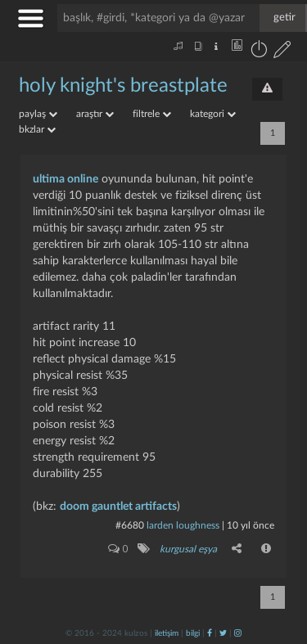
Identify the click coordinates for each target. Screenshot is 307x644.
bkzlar (37, 129)
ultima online (65, 179)
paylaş (38, 114)
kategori (213, 114)
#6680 (130, 525)
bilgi (193, 633)
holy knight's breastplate (123, 86)
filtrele (152, 114)
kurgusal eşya (188, 549)
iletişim (167, 633)
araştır (95, 114)
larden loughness (183, 525)
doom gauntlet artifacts (118, 507)
